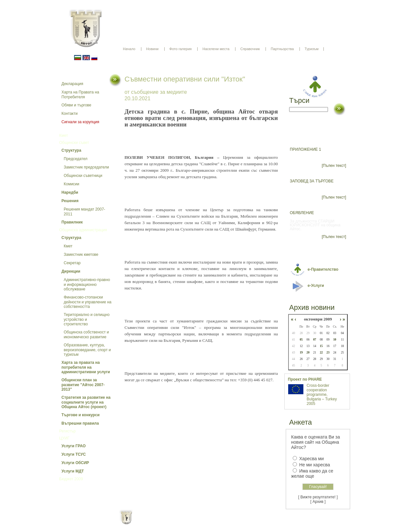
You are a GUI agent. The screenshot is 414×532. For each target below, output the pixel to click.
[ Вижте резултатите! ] (318, 497)
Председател (76, 159)
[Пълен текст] (334, 166)
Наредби (70, 192)
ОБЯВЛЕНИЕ (302, 213)
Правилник (72, 222)
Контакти (70, 114)
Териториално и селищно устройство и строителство (87, 319)
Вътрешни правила (80, 423)
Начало (129, 49)
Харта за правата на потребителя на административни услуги (86, 367)
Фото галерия (181, 49)
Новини (152, 49)
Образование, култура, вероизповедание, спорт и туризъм (87, 350)
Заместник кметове (81, 255)
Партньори (213, 522)
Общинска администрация (83, 230)
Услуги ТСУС (74, 454)
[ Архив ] (318, 502)
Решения (70, 201)
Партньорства (282, 49)
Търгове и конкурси (81, 415)
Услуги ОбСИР (75, 463)
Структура (71, 150)
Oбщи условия (182, 522)
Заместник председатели (86, 167)
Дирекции (71, 271)
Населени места (216, 49)
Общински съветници (83, 176)
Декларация (72, 84)
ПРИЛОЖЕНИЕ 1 (305, 149)
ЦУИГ (64, 438)
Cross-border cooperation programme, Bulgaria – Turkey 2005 (322, 395)
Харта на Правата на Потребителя (80, 95)
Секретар (72, 263)
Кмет (64, 136)
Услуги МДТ (73, 471)
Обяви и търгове (76, 105)
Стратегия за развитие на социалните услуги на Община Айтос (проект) (86, 402)
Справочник (250, 49)
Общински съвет (74, 143)
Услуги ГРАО (74, 446)
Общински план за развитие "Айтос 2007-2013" (83, 385)
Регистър (67, 431)
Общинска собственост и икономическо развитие (86, 335)
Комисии (71, 184)
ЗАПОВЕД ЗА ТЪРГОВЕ (312, 181)
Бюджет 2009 (71, 479)
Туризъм (312, 49)
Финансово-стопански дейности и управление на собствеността (88, 302)
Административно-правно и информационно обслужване (87, 284)
